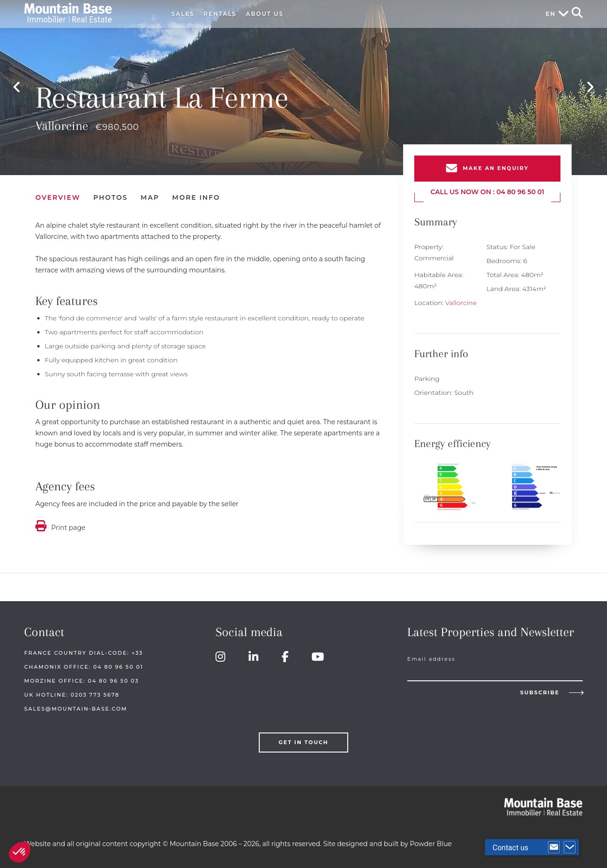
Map (150, 194)
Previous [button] (17, 86)
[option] (303, 86)
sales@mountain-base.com (76, 705)
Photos (110, 194)
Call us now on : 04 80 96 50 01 (487, 188)
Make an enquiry (496, 165)
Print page (68, 524)
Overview (58, 194)
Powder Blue (431, 840)
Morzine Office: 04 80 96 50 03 (82, 677)
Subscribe (540, 690)
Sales (183, 14)
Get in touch (304, 739)
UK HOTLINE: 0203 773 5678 (72, 691)
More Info (196, 194)
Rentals (220, 14)
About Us (265, 14)
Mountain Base (88, 13)
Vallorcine (461, 299)
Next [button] (590, 86)
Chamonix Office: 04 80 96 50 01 (84, 663)
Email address (431, 655)
